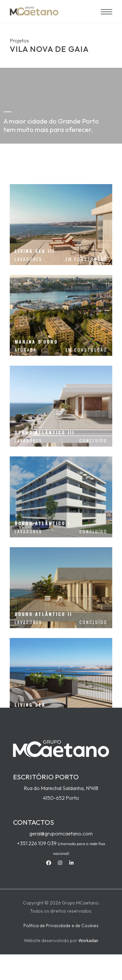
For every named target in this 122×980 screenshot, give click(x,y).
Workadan (88, 940)
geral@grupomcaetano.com (61, 833)
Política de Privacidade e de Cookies (61, 926)
